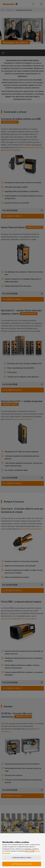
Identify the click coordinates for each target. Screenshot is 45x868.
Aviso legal (30, 851)
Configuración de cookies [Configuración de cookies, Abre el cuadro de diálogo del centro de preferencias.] (22, 858)
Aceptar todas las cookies (22, 864)
